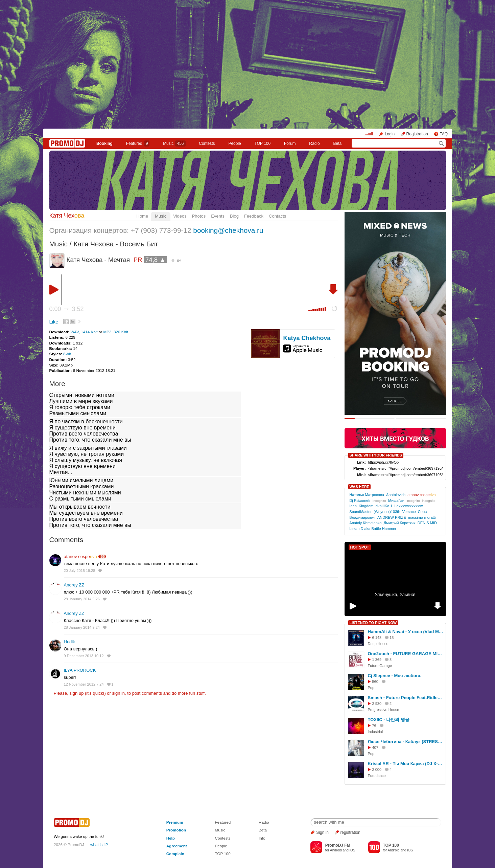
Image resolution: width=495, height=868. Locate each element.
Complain (175, 854)
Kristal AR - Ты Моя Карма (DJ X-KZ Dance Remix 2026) (406, 764)
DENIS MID (427, 523)
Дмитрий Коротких (400, 523)
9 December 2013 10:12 (84, 656)
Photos (199, 216)
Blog (234, 216)
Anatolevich (396, 495)
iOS (352, 850)
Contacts (277, 216)
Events (218, 216)
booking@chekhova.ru (228, 230)
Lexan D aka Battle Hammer (373, 529)
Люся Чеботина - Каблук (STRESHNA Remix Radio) (406, 742)
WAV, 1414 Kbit (84, 332)
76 (374, 726)
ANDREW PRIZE (392, 517)
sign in (119, 693)
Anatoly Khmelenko (365, 523)
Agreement (177, 846)
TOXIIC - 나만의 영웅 (389, 720)
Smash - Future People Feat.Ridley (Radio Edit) (406, 698)
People (234, 143)
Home (143, 216)
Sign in (322, 832)
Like (54, 322)
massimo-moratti (422, 517)
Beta (337, 143)
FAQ (444, 134)
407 (375, 748)
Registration (417, 134)
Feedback (254, 216)
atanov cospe (80, 557)
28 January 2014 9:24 (82, 627)
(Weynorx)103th (387, 512)
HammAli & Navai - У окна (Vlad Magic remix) (406, 632)
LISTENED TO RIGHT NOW (373, 623)
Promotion (176, 830)
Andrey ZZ (74, 585)
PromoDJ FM (338, 845)
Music (174, 143)
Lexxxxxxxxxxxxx (409, 506)
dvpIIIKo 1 (384, 506)
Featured (138, 143)
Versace (409, 512)
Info (262, 838)
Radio (314, 143)
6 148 (377, 638)
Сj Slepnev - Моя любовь (395, 676)
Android (336, 850)
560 (375, 682)
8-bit (67, 354)
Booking (104, 143)
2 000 (377, 770)
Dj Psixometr (360, 500)
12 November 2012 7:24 (84, 684)
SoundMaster (360, 512)
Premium (175, 822)
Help (171, 838)
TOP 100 (263, 143)
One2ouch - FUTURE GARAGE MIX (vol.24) (406, 654)
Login (390, 134)
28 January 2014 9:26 (82, 599)
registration (350, 832)
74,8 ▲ (156, 260)
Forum (290, 143)
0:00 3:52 (67, 309)
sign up (76, 693)
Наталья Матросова (367, 495)
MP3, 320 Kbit (116, 332)
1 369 (377, 660)
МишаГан (396, 500)
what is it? (99, 844)
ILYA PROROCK (80, 670)
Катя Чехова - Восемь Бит (116, 244)
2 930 (377, 704)
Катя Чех (67, 216)
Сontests (207, 143)
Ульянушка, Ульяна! (395, 594)
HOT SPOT (360, 547)
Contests (222, 838)
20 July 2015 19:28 (80, 571)
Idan (353, 506)
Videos (180, 216)
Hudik (69, 642)
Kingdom (366, 506)
